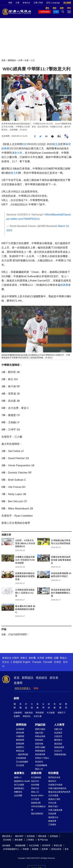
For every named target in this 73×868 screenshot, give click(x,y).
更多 (67, 849)
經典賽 (5, 148)
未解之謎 (58, 729)
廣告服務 (19, 840)
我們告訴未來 (54, 777)
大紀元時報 (34, 845)
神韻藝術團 (20, 845)
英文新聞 (67, 3)
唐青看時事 (40, 754)
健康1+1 (18, 777)
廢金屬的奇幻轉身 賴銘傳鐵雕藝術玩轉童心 (25, 609)
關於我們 (19, 836)
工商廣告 (52, 824)
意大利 (18, 153)
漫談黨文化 (53, 817)
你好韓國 (35, 785)
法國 (56, 658)
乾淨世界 (46, 845)
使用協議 (54, 836)
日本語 (57, 662)
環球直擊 (20, 733)
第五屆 (56, 144)
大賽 (17, 3)
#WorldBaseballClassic (58, 215)
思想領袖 (39, 744)
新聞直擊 (20, 744)
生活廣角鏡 (36, 777)
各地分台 (26, 3)
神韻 (10, 3)
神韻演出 (27, 716)
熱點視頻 (29, 713)
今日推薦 (51, 713)
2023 (25, 144)
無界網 (45, 849)
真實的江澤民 (54, 799)
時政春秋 (39, 740)
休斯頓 (49, 658)
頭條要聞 (18, 713)
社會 (27, 60)
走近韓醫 (18, 795)
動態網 (35, 849)
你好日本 (35, 781)
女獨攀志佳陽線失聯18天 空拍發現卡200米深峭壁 (25, 560)
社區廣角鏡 (21, 758)
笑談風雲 (58, 733)
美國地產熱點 (60, 754)
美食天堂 (35, 788)
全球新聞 (20, 729)
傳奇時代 (52, 781)
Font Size (59, 136)
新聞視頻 (21, 725)
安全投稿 (7, 840)
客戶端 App (43, 840)
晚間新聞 (20, 740)
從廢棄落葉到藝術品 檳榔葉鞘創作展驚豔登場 (25, 576)
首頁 (3, 60)
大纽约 (15, 658)
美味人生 (35, 792)
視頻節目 (42, 678)
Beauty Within (37, 795)
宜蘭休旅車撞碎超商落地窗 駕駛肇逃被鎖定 (61, 560)
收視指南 (31, 836)
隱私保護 (42, 836)
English (27, 662)
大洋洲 (41, 658)
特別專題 (53, 773)
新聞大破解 (40, 747)
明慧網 (26, 849)
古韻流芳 (58, 736)
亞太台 (6, 662)
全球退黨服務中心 (11, 849)
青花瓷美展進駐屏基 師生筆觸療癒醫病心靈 (61, 593)
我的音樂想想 (37, 814)
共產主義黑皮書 (55, 810)
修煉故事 (52, 821)
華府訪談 (20, 751)
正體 (35, 3)
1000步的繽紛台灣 (38, 808)
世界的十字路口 (42, 758)
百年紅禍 (52, 803)
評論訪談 (40, 725)
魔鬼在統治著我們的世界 (59, 792)
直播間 (18, 683)
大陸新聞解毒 (41, 765)
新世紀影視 (56, 849)
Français (37, 662)
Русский (48, 662)
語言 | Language (53, 3)
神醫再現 (18, 792)
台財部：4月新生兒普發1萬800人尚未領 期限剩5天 (25, 543)
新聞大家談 (40, 729)
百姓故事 (52, 814)
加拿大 (24, 658)
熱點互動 (39, 733)
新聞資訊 (12, 60)
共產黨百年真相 (55, 785)
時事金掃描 (40, 736)
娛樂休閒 (36, 773)
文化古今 (58, 751)
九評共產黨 (53, 795)
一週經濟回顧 (22, 754)
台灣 (20, 60)
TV (56, 12)
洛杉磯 (32, 658)
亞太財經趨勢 (22, 762)
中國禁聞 (20, 736)
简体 (41, 3)
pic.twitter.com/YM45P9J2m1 (23, 219)
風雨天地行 (53, 806)
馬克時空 (39, 762)
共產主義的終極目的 (57, 788)
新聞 (16, 698)
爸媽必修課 (59, 747)
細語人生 (39, 769)
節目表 (54, 678)
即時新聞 (40, 713)
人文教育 (59, 725)
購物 (36, 688)
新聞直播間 (45, 12)
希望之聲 (58, 845)
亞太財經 (20, 765)
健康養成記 (19, 788)
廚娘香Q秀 (36, 803)
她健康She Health (22, 781)
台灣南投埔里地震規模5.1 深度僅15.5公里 (25, 593)
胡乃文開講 (19, 785)
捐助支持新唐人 (23, 688)
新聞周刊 (20, 747)
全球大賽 (38, 716)
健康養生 (19, 773)
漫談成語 (58, 744)
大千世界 (35, 799)
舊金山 (63, 658)
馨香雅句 (58, 740)
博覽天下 (62, 713)
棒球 (68, 144)
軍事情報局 (40, 751)
